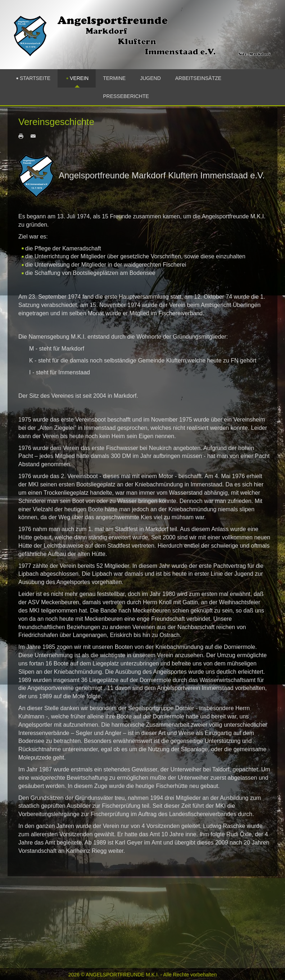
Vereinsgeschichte (56, 122)
